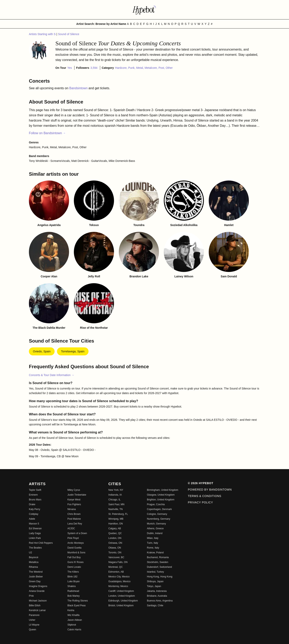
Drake (32, 504)
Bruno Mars (35, 500)
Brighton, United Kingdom (161, 500)
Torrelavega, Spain (73, 351)
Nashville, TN (115, 509)
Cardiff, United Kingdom (121, 591)
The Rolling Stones (78, 601)
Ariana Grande (37, 591)
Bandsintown (79, 88)
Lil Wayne (34, 625)
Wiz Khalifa (73, 615)
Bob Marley (74, 596)
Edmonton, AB (116, 572)
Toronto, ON (115, 553)
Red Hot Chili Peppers (41, 543)
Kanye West (74, 500)
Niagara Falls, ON (118, 562)
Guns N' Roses (75, 562)
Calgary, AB (115, 528)
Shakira (72, 586)
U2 (30, 553)
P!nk (31, 596)
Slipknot (72, 625)
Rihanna (33, 567)
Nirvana (72, 509)
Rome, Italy (153, 548)
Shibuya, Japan (155, 581)
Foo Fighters (74, 504)
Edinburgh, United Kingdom (123, 601)
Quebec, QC (115, 533)
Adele (32, 519)
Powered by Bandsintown (210, 490)
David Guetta (74, 548)
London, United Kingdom (122, 596)
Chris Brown (74, 514)
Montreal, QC (115, 567)
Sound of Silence (69, 34)
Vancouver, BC (116, 557)
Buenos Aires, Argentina (160, 601)
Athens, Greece (155, 528)
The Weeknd (36, 572)
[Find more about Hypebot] (144, 10)
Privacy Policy (200, 502)
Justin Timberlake (77, 495)
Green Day (35, 581)
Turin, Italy (153, 543)
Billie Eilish (35, 605)
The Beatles (35, 548)
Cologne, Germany (157, 514)
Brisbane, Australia (157, 596)
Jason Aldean (75, 620)
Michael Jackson (38, 601)
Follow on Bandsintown (47, 133)
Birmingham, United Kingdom (163, 490)
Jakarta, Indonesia (157, 591)
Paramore (34, 615)
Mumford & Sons (76, 553)
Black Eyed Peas (77, 605)
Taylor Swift (35, 490)
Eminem (33, 495)
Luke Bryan (74, 581)
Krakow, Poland (155, 553)
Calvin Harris (74, 630)
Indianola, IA (115, 495)
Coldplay (34, 514)
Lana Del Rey (75, 524)
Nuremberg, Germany (159, 519)
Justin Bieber (36, 577)
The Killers (73, 572)
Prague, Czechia (156, 504)
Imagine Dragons (38, 586)
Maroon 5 (34, 524)
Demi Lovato (74, 567)
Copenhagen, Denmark (159, 509)
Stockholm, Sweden (158, 562)
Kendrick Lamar (37, 610)
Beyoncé (34, 557)
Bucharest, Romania (158, 557)
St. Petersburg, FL (118, 514)
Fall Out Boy (74, 557)
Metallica (34, 562)
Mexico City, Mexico (119, 577)
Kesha (71, 610)
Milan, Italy (153, 538)
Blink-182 (72, 577)
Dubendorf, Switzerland (159, 567)
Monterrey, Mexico (118, 586)
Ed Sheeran (35, 528)
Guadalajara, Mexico (119, 581)
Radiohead (73, 591)
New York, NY (116, 490)
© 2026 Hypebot (201, 483)
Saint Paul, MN (116, 504)
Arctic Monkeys (76, 543)
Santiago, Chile (155, 605)
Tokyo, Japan (154, 586)
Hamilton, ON (116, 524)
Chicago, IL (114, 500)
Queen (33, 630)
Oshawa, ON (115, 543)
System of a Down (77, 533)
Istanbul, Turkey (155, 572)
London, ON (115, 538)
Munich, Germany (156, 524)
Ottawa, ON (115, 548)
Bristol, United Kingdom (121, 605)
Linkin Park (35, 538)
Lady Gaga (35, 533)
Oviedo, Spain (42, 351)
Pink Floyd (73, 538)
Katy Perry (35, 509)
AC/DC (71, 528)
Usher (32, 620)
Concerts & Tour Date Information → (51, 375)
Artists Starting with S (43, 34)
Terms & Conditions (205, 496)
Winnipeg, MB (116, 519)
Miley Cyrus (74, 490)
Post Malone (74, 519)
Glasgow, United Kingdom (161, 495)
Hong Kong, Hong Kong (160, 577)
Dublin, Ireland (155, 533)
